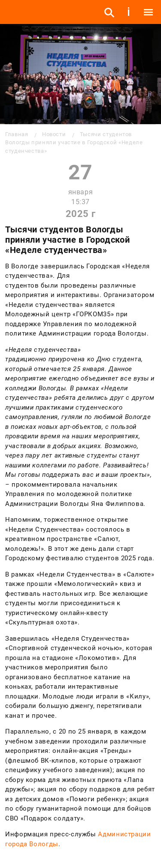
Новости (54, 134)
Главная (17, 134)
